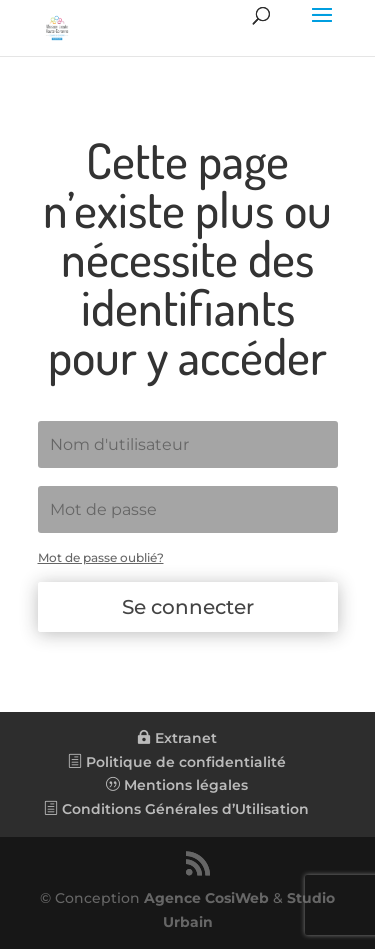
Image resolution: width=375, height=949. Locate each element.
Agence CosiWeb (206, 898)
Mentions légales (177, 785)
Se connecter (188, 607)
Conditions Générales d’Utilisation (176, 809)
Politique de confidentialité (177, 762)
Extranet (177, 738)
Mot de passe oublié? (101, 557)
